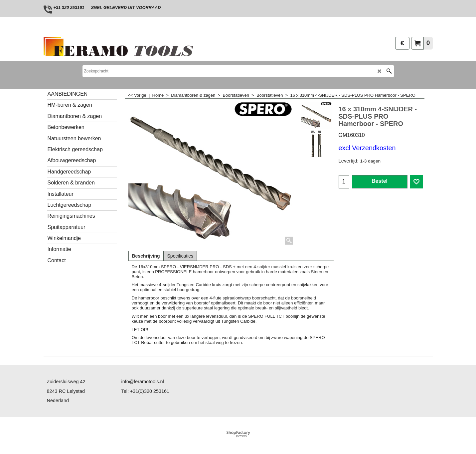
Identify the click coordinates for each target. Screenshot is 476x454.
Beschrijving (146, 256)
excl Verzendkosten (367, 148)
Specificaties (180, 256)
